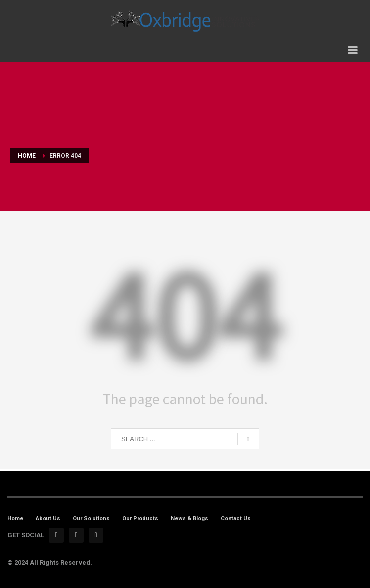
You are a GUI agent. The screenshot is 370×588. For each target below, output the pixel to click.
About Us (48, 519)
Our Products (140, 519)
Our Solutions (91, 519)
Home (15, 519)
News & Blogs (189, 519)
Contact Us (236, 519)
